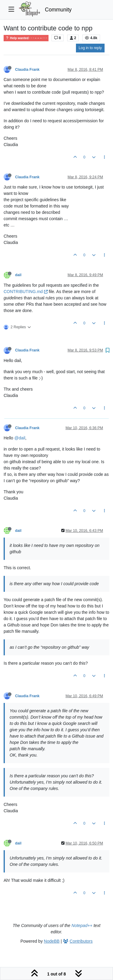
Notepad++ (82, 925)
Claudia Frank (27, 70)
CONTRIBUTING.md (26, 292)
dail (18, 275)
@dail (20, 438)
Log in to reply (90, 48)
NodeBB (52, 941)
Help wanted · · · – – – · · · (26, 38)
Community (58, 10)
